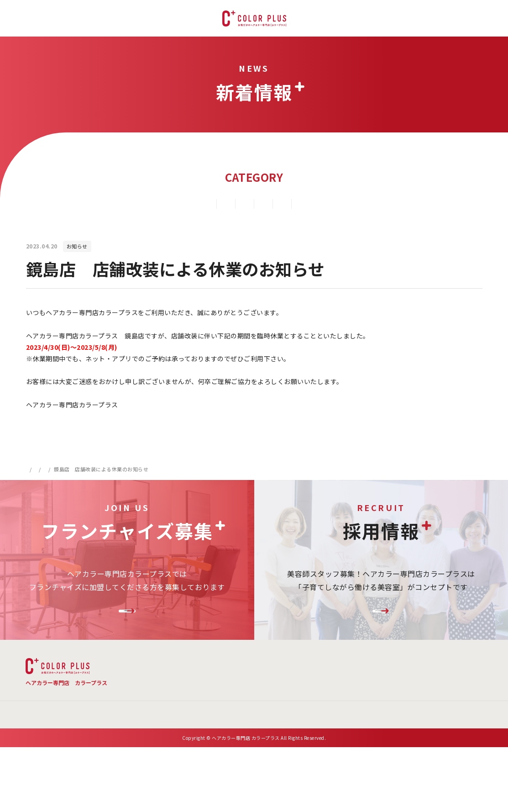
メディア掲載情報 (373, 204)
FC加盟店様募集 (127, 623)
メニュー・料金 (242, 686)
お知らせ (276, 204)
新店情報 (231, 204)
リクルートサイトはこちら (381, 623)
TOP (185, 686)
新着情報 (61, 469)
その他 (318, 204)
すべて (119, 204)
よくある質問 (312, 686)
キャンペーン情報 (173, 204)
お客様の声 (457, 686)
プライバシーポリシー (401, 707)
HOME (34, 469)
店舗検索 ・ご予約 (386, 686)
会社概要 (284, 707)
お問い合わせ (333, 707)
